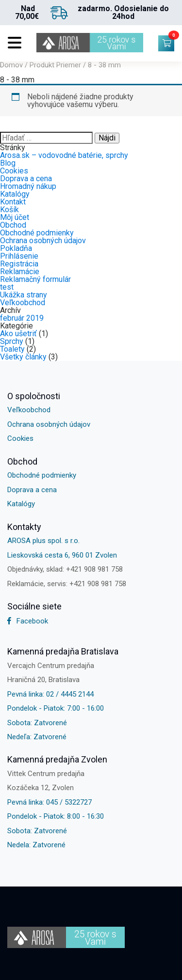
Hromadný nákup (28, 186)
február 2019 (22, 318)
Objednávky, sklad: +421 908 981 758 (65, 569)
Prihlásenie (19, 256)
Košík (9, 210)
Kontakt (13, 202)
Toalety (12, 349)
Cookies (14, 171)
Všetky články (23, 357)
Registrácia (19, 264)
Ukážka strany (24, 295)
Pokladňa (16, 248)
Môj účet (15, 217)
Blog (8, 163)
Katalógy (15, 194)
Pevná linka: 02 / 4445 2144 (50, 694)
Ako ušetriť (18, 334)
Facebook (28, 621)
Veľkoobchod (23, 303)
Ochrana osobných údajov (43, 241)
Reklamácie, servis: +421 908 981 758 (67, 584)
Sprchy (12, 341)
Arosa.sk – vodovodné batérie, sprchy (64, 155)
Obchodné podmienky (37, 233)
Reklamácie (20, 272)
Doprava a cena (26, 179)
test (7, 287)
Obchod (13, 225)
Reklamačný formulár (35, 279)
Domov (11, 65)
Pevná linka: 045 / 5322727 (50, 802)
